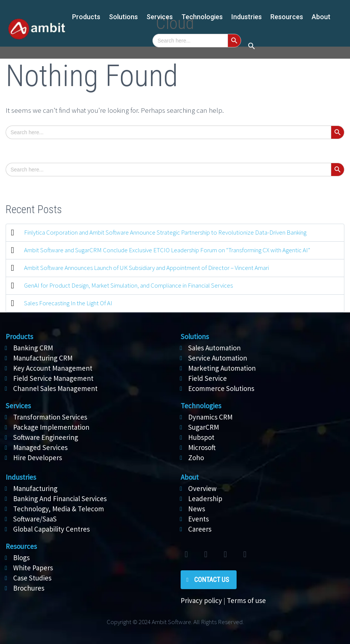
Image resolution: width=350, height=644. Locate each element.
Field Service (207, 378)
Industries (247, 17)
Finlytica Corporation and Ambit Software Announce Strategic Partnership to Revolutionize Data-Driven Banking (165, 232)
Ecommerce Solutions (221, 388)
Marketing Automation (222, 368)
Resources (287, 17)
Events (198, 519)
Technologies (202, 17)
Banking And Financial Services (60, 499)
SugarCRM (204, 427)
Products (86, 17)
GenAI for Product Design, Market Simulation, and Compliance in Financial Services (128, 285)
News (197, 509)
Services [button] (160, 17)
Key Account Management (53, 368)
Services (18, 406)
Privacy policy (201, 600)
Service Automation (218, 358)
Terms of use (246, 600)
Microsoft (202, 447)
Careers (200, 529)
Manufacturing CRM (43, 358)
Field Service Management (53, 378)
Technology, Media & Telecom (59, 509)
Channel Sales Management (55, 388)
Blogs (21, 558)
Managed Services (40, 447)
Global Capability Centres (51, 529)
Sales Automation (214, 348)
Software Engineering (46, 437)
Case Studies (32, 578)
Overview (202, 488)
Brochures (29, 588)
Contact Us (212, 580)
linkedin (225, 555)
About (321, 17)
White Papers (33, 568)
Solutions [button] (123, 17)
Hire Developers (38, 458)
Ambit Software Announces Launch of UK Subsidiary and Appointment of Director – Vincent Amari (146, 268)
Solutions (195, 336)
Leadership (205, 499)
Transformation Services (50, 417)
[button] (252, 46)
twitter (186, 555)
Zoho (196, 458)
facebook (206, 555)
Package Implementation (51, 427)
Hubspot (201, 437)
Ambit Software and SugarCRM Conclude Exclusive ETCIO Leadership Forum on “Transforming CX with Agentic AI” (167, 250)
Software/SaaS (35, 519)
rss (245, 555)
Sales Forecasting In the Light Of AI (68, 303)
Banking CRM (33, 348)
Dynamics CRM (210, 417)
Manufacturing (35, 488)
